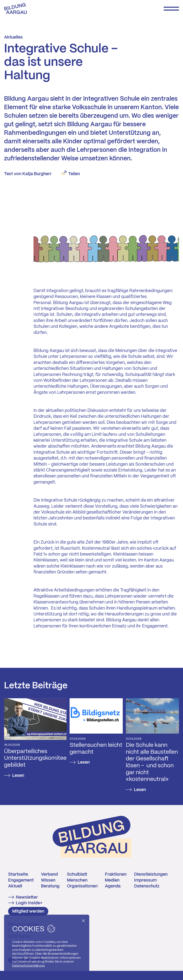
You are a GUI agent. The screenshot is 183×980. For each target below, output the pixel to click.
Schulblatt (77, 874)
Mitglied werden (28, 911)
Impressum (145, 880)
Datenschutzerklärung (28, 966)
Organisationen (82, 886)
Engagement (21, 880)
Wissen (48, 880)
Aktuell (15, 886)
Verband (49, 874)
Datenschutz (147, 886)
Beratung (50, 886)
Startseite (18, 874)
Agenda (113, 886)
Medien (112, 880)
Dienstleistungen (151, 874)
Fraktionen (116, 874)
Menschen (77, 880)
